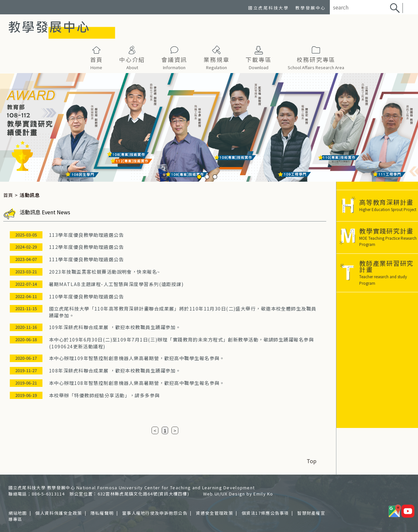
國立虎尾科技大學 (268, 8)
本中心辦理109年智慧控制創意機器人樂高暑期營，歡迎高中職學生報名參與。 (137, 358)
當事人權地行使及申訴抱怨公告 (155, 513)
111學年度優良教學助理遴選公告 (86, 259)
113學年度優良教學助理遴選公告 (86, 235)
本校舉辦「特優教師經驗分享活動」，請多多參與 (104, 395)
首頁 (8, 195)
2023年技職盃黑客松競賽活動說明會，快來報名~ (105, 272)
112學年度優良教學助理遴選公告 (86, 247)
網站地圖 (18, 513)
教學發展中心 (310, 8)
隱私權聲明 (102, 513)
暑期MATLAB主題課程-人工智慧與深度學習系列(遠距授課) (116, 284)
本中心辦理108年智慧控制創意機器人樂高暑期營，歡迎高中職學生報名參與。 (137, 383)
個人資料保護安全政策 (59, 513)
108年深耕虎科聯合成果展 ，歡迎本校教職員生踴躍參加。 (115, 370)
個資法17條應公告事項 (265, 513)
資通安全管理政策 (215, 513)
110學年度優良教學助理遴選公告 (86, 296)
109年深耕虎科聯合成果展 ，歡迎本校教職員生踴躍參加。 (115, 327)
